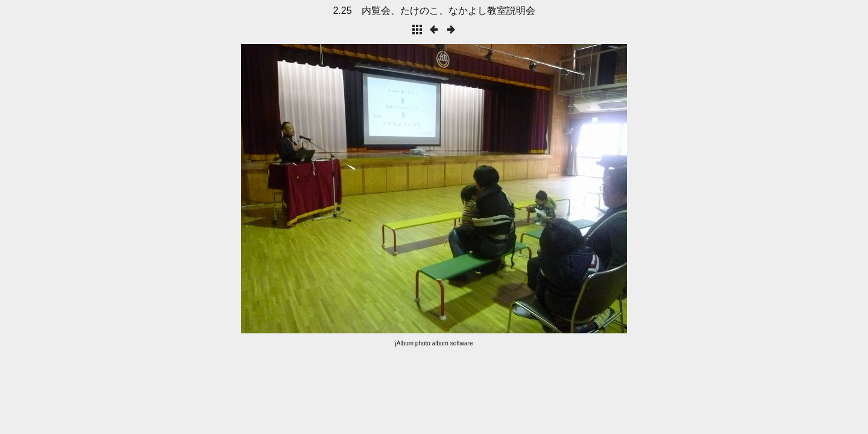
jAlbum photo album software (434, 343)
